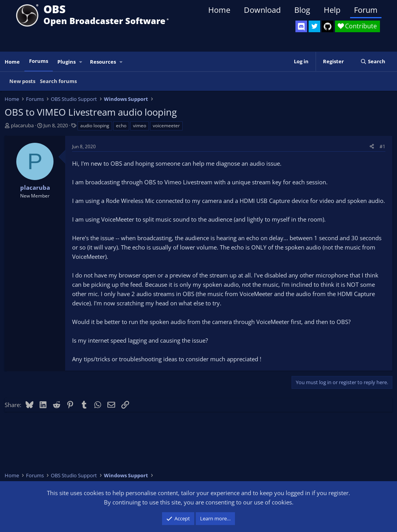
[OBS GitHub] (328, 26)
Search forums (58, 81)
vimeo (140, 126)
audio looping (95, 126)
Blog (302, 10)
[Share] (372, 146)
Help (332, 10)
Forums (39, 61)
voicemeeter (166, 126)
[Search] (373, 62)
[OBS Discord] (301, 26)
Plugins (66, 62)
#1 (382, 146)
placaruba (22, 125)
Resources (103, 62)
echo (121, 126)
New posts (22, 81)
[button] (81, 62)
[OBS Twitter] (314, 26)
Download (262, 10)
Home (219, 10)
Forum (366, 10)
